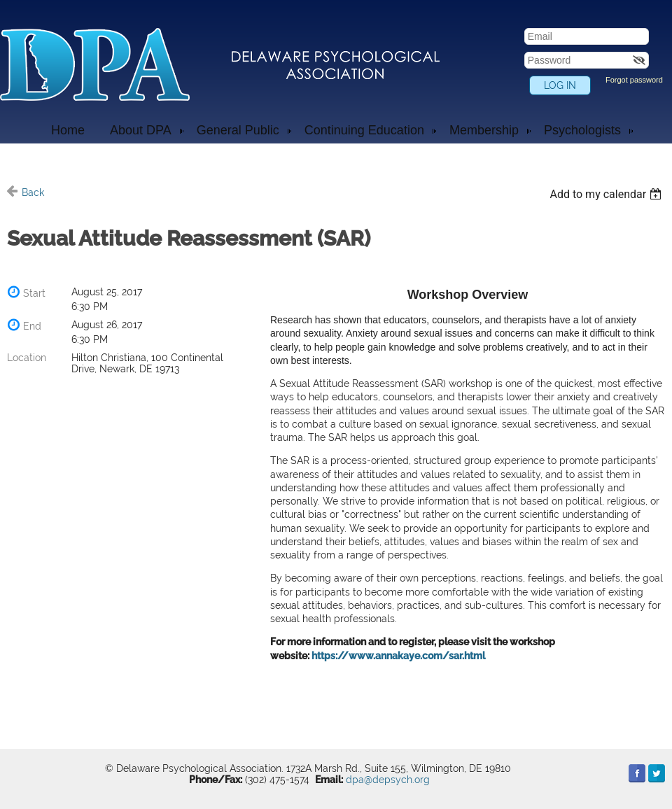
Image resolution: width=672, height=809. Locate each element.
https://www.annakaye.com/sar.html (398, 656)
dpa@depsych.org (388, 780)
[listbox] (607, 194)
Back (33, 192)
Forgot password (634, 80)
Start (34, 293)
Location (27, 358)
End (32, 326)
